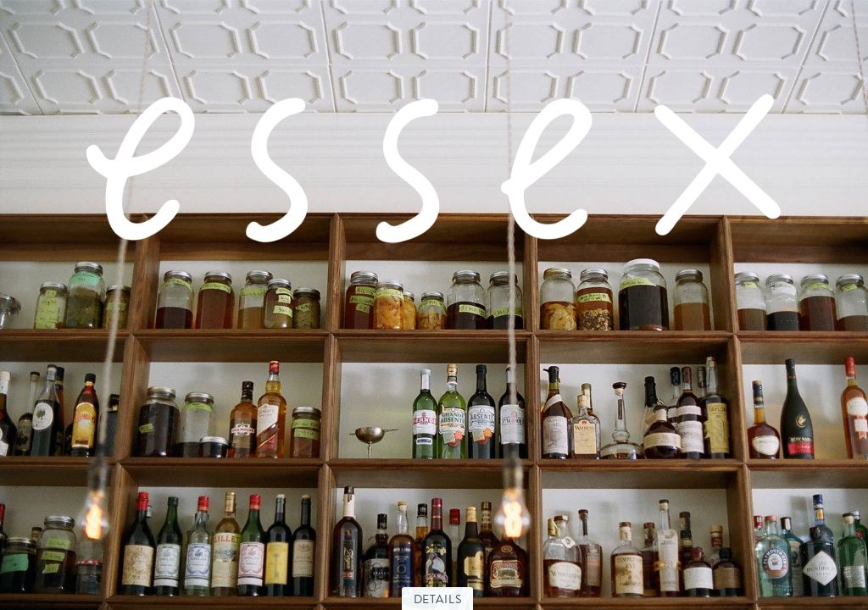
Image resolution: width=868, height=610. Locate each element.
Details (438, 599)
